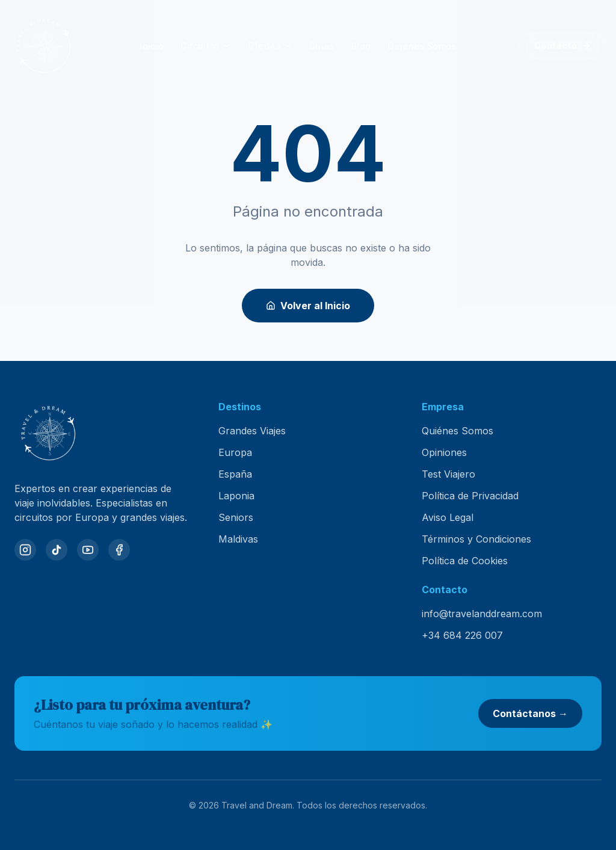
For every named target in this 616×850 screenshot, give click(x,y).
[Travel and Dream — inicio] (43, 46)
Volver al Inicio (308, 306)
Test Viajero (448, 474)
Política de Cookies (465, 561)
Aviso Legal (448, 517)
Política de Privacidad (470, 496)
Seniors (236, 517)
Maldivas (238, 539)
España (235, 474)
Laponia (236, 496)
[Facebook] (119, 550)
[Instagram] (25, 550)
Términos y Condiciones (476, 539)
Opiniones (444, 452)
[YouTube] (88, 550)
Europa (235, 452)
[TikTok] (57, 550)
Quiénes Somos (457, 431)
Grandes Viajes (252, 431)
